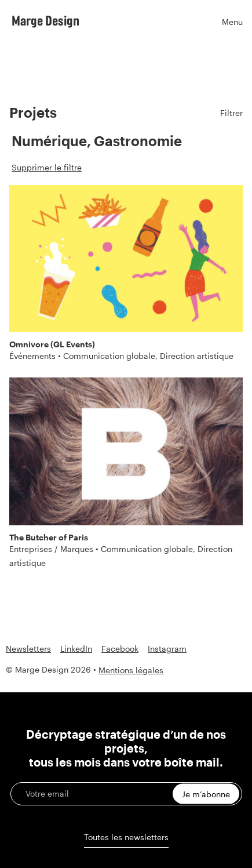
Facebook (120, 649)
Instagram (167, 649)
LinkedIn (76, 649)
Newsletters (28, 649)
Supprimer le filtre (47, 167)
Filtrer (231, 113)
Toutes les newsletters (126, 837)
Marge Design (45, 20)
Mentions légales (131, 670)
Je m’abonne (206, 794)
